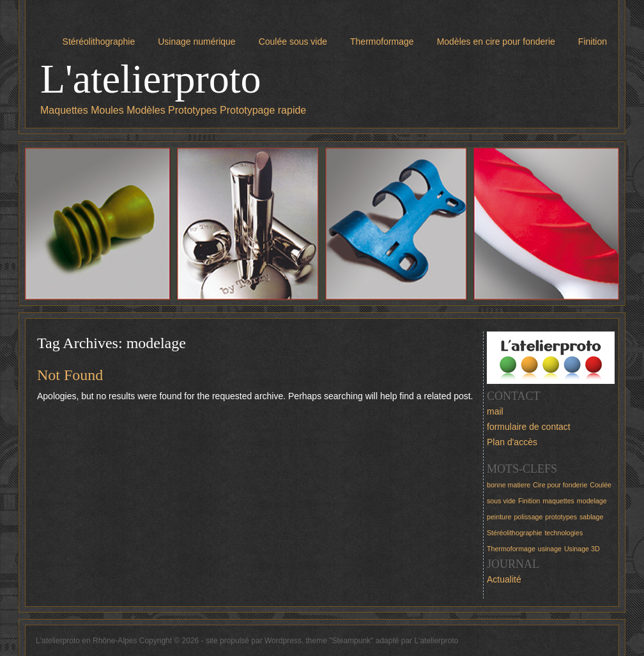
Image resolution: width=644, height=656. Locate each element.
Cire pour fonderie (560, 485)
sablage (591, 517)
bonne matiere (509, 485)
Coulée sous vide (293, 42)
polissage (528, 517)
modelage (592, 501)
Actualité (504, 579)
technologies (563, 533)
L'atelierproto (151, 79)
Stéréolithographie (99, 42)
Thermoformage (382, 42)
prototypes (561, 517)
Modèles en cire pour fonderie (496, 42)
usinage (550, 549)
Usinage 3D (582, 549)
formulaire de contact (529, 427)
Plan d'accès (512, 442)
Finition (593, 42)
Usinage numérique (196, 42)
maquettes (558, 501)
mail (495, 411)
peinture (499, 517)
